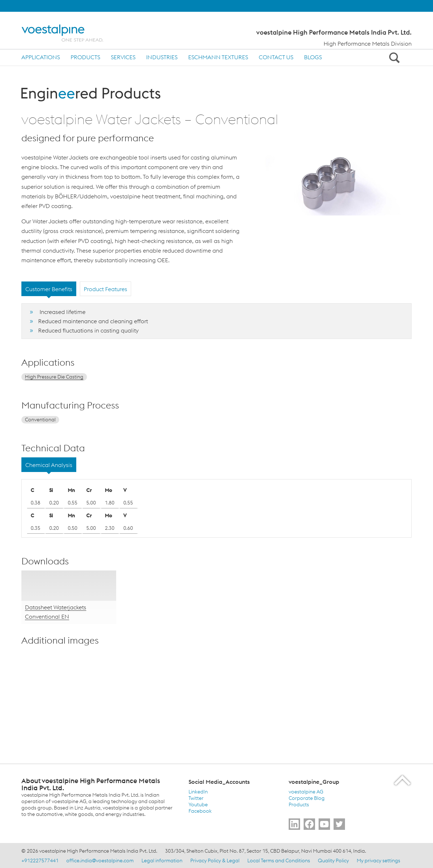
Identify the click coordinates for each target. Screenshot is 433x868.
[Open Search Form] (393, 57)
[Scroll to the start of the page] (403, 780)
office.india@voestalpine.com (100, 861)
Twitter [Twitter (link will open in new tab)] (196, 798)
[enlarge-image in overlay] (107, 735)
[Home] (69, 33)
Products (85, 57)
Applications (41, 57)
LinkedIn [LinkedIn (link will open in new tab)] (198, 792)
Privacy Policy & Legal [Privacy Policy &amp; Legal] (215, 861)
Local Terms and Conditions (279, 861)
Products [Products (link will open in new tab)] (299, 804)
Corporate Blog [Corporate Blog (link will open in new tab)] (307, 798)
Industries (162, 57)
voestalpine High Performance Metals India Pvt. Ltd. (334, 32)
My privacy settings (378, 861)
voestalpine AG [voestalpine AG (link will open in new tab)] (306, 792)
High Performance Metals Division (368, 44)
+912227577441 (40, 861)
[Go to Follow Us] (294, 824)
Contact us (276, 57)
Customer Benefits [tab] (49, 289)
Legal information (162, 861)
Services (123, 57)
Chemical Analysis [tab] (49, 465)
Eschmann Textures (218, 57)
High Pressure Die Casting (54, 377)
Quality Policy (333, 861)
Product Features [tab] (105, 289)
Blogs (313, 57)
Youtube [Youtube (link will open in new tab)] (198, 804)
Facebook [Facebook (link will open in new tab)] (200, 811)
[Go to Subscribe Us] (324, 824)
